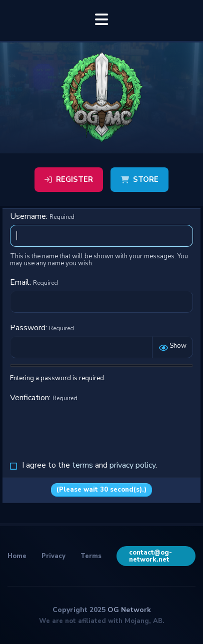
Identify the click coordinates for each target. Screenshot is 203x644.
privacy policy (132, 465)
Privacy (53, 556)
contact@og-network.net (150, 556)
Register (69, 179)
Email (20, 282)
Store (139, 179)
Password (28, 328)
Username (28, 216)
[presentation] (86, 426)
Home (17, 556)
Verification (29, 398)
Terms (91, 556)
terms (82, 465)
